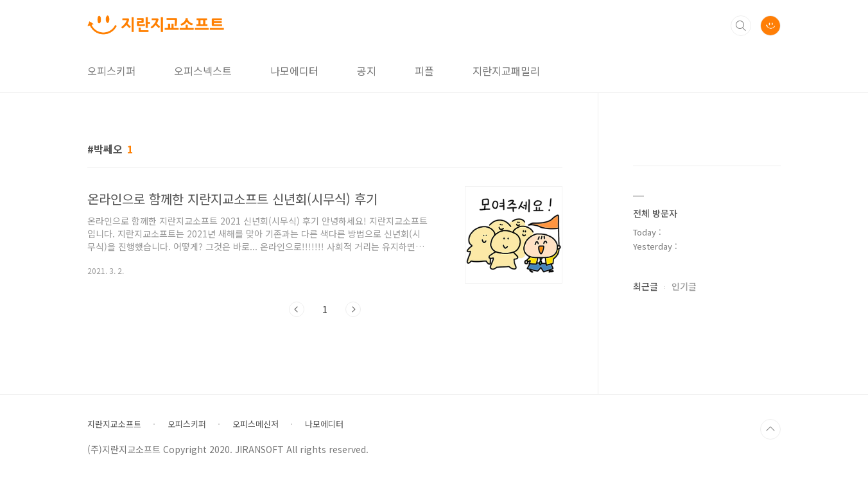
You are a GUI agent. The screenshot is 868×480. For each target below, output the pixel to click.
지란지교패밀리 (506, 71)
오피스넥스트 (203, 71)
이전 (297, 309)
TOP (770, 429)
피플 (424, 71)
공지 (367, 71)
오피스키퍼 (111, 71)
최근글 (646, 286)
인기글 (684, 286)
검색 (741, 26)
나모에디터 (294, 71)
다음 (353, 309)
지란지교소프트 (114, 424)
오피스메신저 (256, 424)
